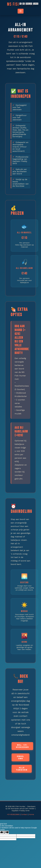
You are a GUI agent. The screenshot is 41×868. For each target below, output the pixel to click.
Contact (24, 814)
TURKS (36, 4)
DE (24, 4)
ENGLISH (29, 4)
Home (31, 814)
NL (20, 4)
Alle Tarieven (22, 769)
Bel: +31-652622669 (22, 746)
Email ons (20, 757)
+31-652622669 (13, 814)
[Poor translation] (6, 832)
